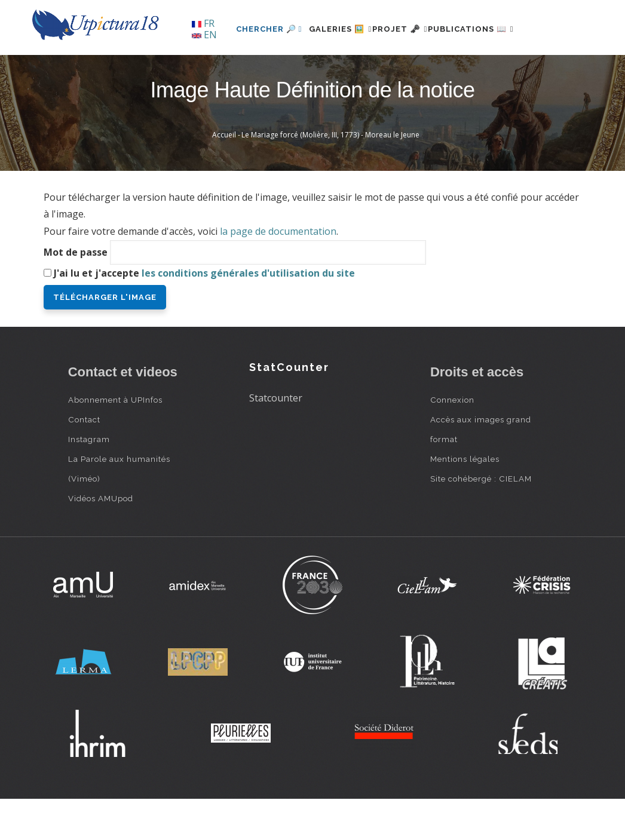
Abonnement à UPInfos (115, 440)
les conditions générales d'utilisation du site (248, 314)
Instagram (89, 480)
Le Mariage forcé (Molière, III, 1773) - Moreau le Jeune (330, 176)
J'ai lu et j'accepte (204, 314)
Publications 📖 (469, 70)
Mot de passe (76, 293)
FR (203, 23)
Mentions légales (465, 499)
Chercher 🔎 (232, 70)
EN (204, 35)
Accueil (224, 176)
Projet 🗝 (384, 70)
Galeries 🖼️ (310, 70)
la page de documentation (278, 272)
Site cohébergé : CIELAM (481, 519)
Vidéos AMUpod (101, 539)
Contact (84, 460)
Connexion (452, 440)
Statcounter (276, 439)
